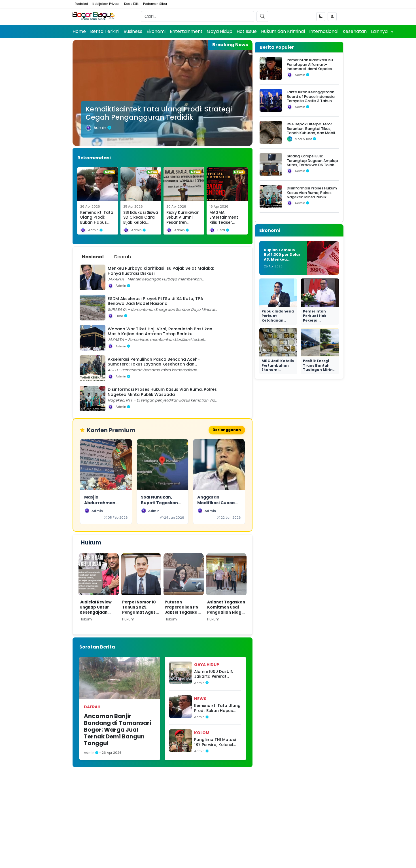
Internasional (324, 31)
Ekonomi (156, 31)
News (200, 700)
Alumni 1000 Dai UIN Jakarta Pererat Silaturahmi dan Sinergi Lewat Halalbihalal (214, 675)
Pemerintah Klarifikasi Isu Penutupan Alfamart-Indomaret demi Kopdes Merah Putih (310, 66)
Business (133, 31)
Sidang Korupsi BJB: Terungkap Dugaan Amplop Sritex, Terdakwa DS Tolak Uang (312, 163)
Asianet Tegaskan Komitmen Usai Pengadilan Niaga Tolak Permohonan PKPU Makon (226, 608)
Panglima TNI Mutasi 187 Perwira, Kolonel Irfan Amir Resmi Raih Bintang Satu (216, 743)
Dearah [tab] (123, 257)
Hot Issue (247, 31)
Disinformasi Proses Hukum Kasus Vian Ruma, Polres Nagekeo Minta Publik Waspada (312, 195)
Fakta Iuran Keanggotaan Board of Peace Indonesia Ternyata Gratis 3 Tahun (311, 96)
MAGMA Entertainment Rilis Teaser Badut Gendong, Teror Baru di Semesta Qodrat (226, 225)
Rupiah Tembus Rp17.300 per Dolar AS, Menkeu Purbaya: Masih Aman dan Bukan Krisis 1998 (282, 262)
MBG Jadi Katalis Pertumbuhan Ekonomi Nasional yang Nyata (278, 370)
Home (79, 31)
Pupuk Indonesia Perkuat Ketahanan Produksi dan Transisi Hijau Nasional (278, 322)
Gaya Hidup (220, 31)
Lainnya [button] (380, 31)
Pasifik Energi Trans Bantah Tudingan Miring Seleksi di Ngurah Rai (320, 370)
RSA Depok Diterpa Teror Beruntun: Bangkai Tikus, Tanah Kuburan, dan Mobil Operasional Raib (311, 131)
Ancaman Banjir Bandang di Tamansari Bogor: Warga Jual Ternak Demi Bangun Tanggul (118, 730)
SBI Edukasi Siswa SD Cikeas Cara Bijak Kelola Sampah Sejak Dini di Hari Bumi (141, 223)
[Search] (198, 16)
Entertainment (186, 31)
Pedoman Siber (155, 4)
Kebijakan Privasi (106, 4)
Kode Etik (131, 4)
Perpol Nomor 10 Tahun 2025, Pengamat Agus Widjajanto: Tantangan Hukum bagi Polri (140, 608)
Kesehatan (355, 31)
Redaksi (81, 4)
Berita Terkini (105, 31)
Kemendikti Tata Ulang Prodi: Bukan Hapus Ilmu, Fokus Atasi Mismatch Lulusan (97, 225)
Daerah (92, 708)
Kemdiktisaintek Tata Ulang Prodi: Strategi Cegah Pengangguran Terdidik (159, 113)
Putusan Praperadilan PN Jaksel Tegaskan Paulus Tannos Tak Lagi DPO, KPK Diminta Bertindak (184, 608)
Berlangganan (226, 430)
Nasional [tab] (93, 257)
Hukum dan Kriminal (283, 31)
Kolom (202, 734)
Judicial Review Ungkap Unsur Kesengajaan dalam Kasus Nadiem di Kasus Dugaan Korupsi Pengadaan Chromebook (97, 608)
